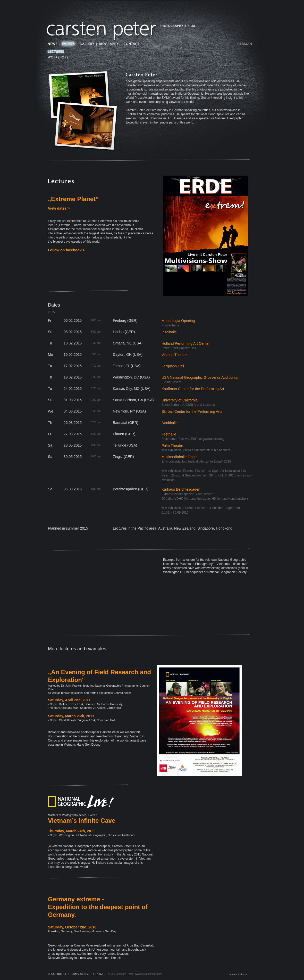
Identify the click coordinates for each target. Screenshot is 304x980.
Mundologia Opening (178, 321)
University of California (180, 400)
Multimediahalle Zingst (179, 457)
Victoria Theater (174, 355)
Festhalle (169, 434)
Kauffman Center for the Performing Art (193, 389)
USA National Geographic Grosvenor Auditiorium (200, 377)
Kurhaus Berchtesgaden (181, 489)
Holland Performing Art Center (186, 343)
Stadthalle (170, 423)
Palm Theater (172, 446)
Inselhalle (169, 332)
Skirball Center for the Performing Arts (192, 411)
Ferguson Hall (173, 366)
